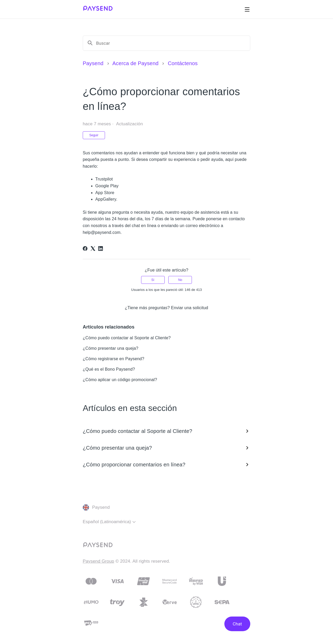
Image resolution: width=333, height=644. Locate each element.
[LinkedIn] (101, 248)
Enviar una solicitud (190, 308)
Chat (237, 624)
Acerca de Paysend (135, 63)
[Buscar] (171, 43)
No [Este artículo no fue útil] (180, 280)
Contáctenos (183, 63)
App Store (105, 193)
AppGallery (106, 199)
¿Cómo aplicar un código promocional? (120, 380)
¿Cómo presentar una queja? (110, 348)
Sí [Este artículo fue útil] (153, 280)
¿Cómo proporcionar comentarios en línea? (167, 465)
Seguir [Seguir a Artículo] (94, 135)
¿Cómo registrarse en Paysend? (113, 359)
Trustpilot (104, 179)
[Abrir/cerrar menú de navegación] (247, 9)
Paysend (93, 63)
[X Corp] (93, 248)
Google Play (107, 186)
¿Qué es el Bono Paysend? (109, 369)
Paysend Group (98, 561)
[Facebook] (85, 248)
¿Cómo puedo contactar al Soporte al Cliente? (127, 338)
